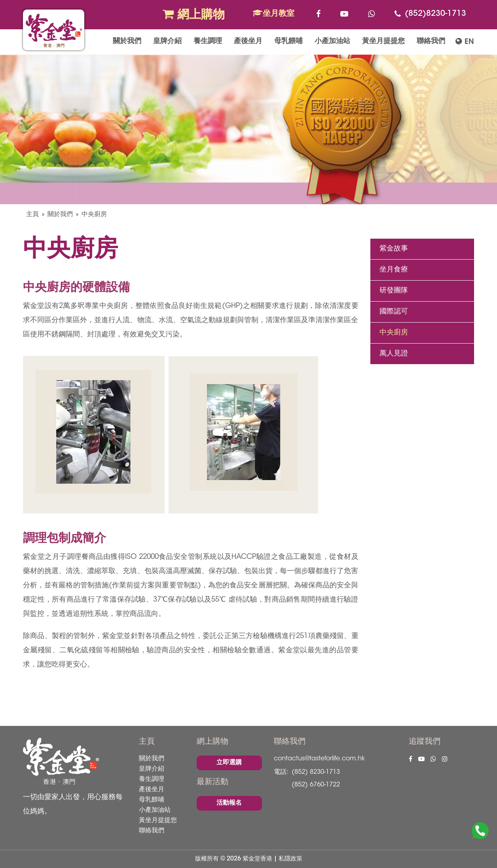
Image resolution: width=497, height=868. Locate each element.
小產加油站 (332, 42)
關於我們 (127, 42)
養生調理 (208, 42)
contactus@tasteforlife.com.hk (319, 759)
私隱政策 (290, 859)
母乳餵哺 (288, 42)
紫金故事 (394, 249)
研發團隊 (394, 291)
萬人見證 (394, 354)
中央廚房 (94, 215)
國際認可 (394, 312)
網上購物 (194, 15)
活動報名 (229, 803)
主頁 (32, 215)
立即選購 (229, 763)
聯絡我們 (431, 42)
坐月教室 (273, 13)
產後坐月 (248, 42)
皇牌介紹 (167, 42)
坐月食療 (394, 270)
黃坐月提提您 (383, 42)
